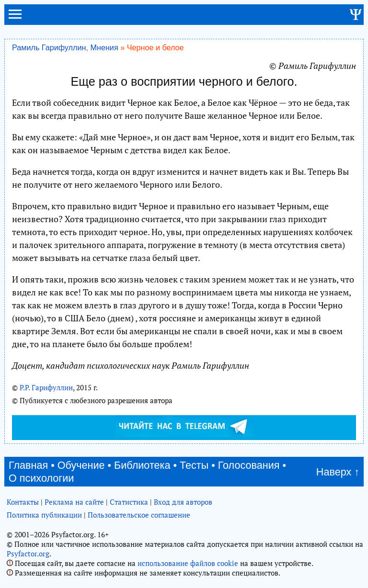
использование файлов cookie (188, 563)
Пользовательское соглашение (139, 515)
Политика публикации (44, 515)
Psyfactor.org (28, 554)
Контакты (23, 502)
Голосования (249, 465)
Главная (28, 465)
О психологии (41, 478)
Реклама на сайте (74, 502)
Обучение (81, 465)
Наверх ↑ (338, 472)
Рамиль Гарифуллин (49, 47)
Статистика (129, 502)
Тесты (194, 465)
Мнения (104, 47)
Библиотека (142, 465)
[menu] (15, 18)
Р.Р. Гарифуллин (46, 387)
